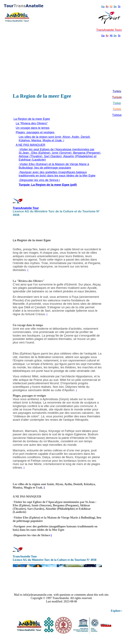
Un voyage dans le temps (33, 128)
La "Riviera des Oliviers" (32, 123)
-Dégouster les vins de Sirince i (39, 180)
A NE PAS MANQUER (30, 145)
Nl (111, 36)
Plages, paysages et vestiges (35, 132)
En (103, 36)
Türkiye (117, 115)
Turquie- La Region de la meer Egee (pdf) (48, 185)
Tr (119, 7)
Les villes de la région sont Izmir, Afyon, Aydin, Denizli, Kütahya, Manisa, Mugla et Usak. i (55, 138)
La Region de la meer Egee (32, 119)
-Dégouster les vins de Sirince (32, 535)
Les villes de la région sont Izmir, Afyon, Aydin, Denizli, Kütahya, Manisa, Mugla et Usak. (54, 486)
